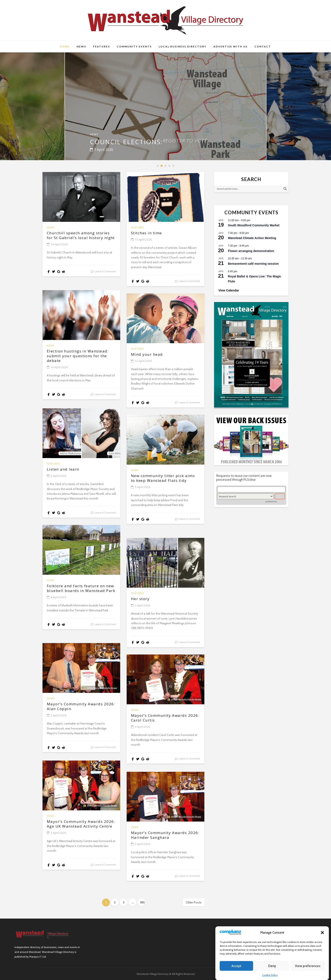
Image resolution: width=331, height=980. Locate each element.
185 (142, 902)
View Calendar (229, 290)
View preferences (308, 966)
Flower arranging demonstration (251, 251)
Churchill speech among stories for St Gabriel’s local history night (79, 239)
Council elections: (165, 139)
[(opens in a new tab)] (251, 355)
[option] (165, 106)
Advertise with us (230, 46)
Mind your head (152, 355)
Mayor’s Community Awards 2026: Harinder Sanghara (161, 839)
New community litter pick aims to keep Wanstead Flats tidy (160, 482)
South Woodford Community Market (254, 225)
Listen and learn (69, 470)
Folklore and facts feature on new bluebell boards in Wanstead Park (80, 592)
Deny (272, 966)
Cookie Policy (270, 975)
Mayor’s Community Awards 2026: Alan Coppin (81, 707)
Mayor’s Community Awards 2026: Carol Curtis (165, 719)
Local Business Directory (183, 46)
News (81, 46)
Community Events (134, 46)
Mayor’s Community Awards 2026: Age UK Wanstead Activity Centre (80, 828)
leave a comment (105, 279)
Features (101, 46)
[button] (322, 933)
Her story (143, 599)
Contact (263, 46)
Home (65, 46)
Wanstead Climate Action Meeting (252, 238)
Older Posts (194, 902)
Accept (236, 966)
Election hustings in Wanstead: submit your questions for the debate (80, 357)
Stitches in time (152, 233)
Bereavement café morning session (253, 264)
